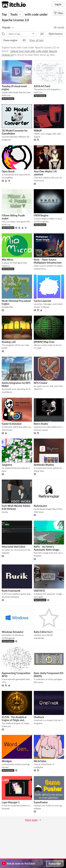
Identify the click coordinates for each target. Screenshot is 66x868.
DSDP (5, 348)
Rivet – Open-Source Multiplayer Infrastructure (48, 261)
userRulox (38, 767)
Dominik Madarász (10, 597)
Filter (59, 13)
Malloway (6, 726)
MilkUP (38, 131)
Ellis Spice (38, 682)
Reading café (9, 342)
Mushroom (39, 181)
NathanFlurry (40, 269)
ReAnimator (40, 506)
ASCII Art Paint (42, 86)
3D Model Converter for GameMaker (15, 132)
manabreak (39, 638)
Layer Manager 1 (11, 802)
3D (24, 40)
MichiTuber (40, 761)
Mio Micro (7, 260)
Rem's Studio (41, 424)
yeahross (6, 266)
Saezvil (37, 137)
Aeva (4, 471)
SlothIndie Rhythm (44, 465)
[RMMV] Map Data (44, 342)
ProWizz (37, 556)
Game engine (10, 40)
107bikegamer (8, 638)
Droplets (6, 808)
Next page (31, 820)
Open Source (56, 34)
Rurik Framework (11, 591)
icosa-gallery (7, 178)
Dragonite (6, 140)
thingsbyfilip (7, 307)
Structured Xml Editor (14, 547)
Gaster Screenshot (12, 424)
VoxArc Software (42, 307)
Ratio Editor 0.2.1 (43, 632)
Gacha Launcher (43, 301)
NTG (4, 682)
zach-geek (38, 597)
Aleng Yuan (39, 471)
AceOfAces (7, 392)
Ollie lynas (39, 512)
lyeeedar (6, 553)
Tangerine (7, 465)
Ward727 (38, 389)
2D (42, 34)
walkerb (37, 808)
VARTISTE (39, 591)
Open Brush (8, 171)
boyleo (5, 512)
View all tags (36, 40)
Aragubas (38, 723)
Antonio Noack (41, 430)
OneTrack (39, 717)
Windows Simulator (13, 632)
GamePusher (41, 802)
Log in (58, 4)
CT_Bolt (38, 348)
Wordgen (7, 761)
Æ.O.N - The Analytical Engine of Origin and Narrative (14, 720)
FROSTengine (41, 215)
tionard (5, 767)
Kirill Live (6, 95)
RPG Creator (41, 383)
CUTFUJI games (41, 222)
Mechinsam (7, 430)
